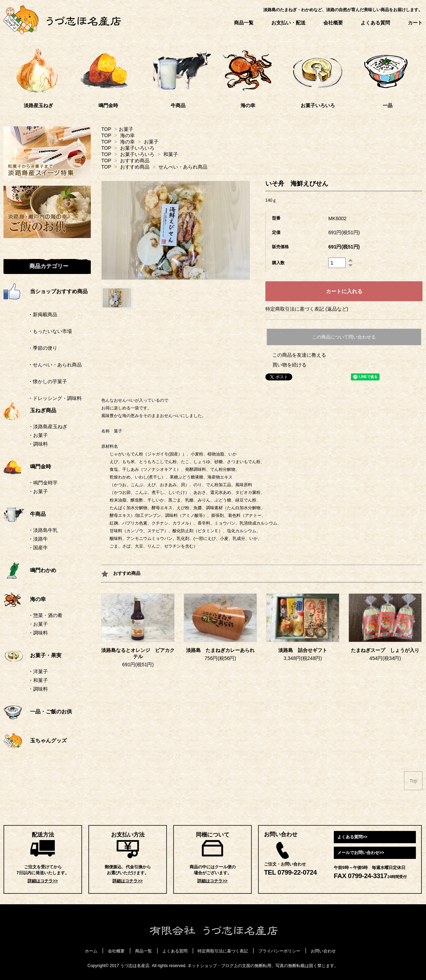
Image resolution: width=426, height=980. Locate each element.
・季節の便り (30, 348)
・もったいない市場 (38, 331)
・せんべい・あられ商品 (43, 365)
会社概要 (333, 23)
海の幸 (127, 135)
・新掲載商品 (30, 314)
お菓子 (126, 129)
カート (415, 23)
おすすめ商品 (135, 161)
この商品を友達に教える (299, 355)
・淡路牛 (38, 539)
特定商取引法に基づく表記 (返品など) (307, 309)
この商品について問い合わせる (344, 337)
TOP (106, 129)
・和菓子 (38, 680)
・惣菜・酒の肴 (45, 615)
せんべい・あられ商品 (183, 167)
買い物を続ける (289, 365)
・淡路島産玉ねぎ (48, 426)
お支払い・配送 (288, 23)
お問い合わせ (323, 951)
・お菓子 (38, 435)
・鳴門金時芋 (43, 483)
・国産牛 (38, 548)
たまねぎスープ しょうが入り (385, 650)
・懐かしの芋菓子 (35, 381)
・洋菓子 (38, 671)
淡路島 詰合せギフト (303, 650)
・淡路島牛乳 (43, 530)
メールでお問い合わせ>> (361, 853)
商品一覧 (244, 23)
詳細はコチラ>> (43, 881)
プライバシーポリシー (279, 951)
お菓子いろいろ (137, 148)
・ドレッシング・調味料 (43, 398)
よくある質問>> (352, 837)
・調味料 (38, 444)
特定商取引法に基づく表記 (223, 951)
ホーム (91, 951)
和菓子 (171, 154)
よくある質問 (375, 23)
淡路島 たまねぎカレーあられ (220, 650)
